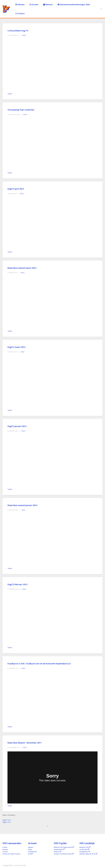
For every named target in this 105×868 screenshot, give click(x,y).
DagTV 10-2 (7, 822)
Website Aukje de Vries (88, 854)
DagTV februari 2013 (17, 584)
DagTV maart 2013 (16, 347)
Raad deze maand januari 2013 (22, 505)
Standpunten (32, 852)
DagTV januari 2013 (17, 426)
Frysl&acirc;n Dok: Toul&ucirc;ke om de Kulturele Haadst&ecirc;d (39, 664)
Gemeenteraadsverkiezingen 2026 (74, 4)
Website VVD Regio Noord (64, 847)
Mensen (48, 4)
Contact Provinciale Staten (64, 854)
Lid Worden (84, 849)
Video (24, 35)
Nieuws (20, 4)
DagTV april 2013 (16, 189)
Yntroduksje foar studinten (21, 110)
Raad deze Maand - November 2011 (25, 743)
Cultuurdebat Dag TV (18, 31)
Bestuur (5, 849)
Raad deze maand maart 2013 (22, 268)
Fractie (5, 847)
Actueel (34, 4)
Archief (30, 854)
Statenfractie (59, 849)
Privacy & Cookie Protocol (11, 854)
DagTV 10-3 (7, 820)
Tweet (10, 94)
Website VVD (85, 847)
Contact (20, 13)
